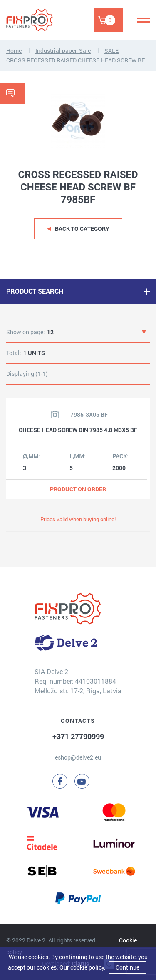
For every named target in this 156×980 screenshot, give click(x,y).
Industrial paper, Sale (63, 51)
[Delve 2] (35, 20)
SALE (111, 51)
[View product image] (55, 415)
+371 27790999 (78, 736)
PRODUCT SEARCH (35, 291)
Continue (128, 967)
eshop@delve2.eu (78, 757)
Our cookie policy (82, 967)
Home (14, 51)
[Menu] (144, 20)
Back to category (82, 229)
